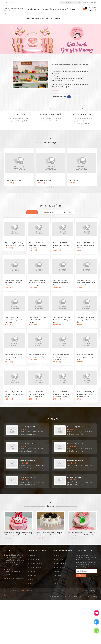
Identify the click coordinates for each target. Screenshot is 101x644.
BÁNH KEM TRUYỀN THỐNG (63, 9)
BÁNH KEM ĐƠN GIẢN (38, 19)
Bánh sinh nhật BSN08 (76, 482)
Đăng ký (94, 2)
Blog (50, 511)
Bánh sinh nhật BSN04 (76, 448)
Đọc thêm (55, 91)
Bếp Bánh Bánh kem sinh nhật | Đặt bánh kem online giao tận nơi (14, 11)
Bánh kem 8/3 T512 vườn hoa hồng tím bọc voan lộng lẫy (86, 322)
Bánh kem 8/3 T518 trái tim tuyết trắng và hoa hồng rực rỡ (14, 396)
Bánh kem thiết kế (35, 573)
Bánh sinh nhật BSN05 (28, 465)
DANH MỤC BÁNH (50, 206)
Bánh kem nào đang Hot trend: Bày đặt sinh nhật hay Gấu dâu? (18, 539)
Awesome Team (24, 596)
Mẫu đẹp (67, 212)
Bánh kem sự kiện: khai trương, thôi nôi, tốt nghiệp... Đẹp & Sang (50, 539)
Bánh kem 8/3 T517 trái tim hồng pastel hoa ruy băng (86, 359)
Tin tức (32, 585)
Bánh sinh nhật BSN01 (15, 180)
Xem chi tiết (8, 544)
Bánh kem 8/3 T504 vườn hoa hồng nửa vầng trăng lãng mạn (86, 245)
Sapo (6, 601)
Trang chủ (33, 561)
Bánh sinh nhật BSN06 (76, 465)
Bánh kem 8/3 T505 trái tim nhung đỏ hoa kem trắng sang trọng (15, 282)
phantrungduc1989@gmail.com (16, 584)
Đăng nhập (86, 2)
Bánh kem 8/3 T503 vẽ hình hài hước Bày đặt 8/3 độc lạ (62, 245)
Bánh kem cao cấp (36, 565)
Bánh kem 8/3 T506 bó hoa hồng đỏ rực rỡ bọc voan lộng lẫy (38, 282)
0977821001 (15, 2)
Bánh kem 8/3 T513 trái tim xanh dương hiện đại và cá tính (15, 359)
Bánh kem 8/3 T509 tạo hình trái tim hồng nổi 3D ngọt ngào (15, 322)
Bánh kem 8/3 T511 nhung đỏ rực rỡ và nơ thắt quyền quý (61, 322)
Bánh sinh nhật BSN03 (77, 180)
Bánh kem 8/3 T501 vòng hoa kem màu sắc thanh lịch (14, 245)
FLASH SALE (57, 19)
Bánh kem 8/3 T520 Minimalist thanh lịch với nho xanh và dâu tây (62, 396)
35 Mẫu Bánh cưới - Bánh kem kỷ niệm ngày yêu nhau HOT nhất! (81, 539)
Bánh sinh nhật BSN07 (28, 482)
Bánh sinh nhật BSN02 (46, 180)
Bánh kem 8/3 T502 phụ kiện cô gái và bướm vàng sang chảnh (38, 245)
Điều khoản (33, 581)
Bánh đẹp (51, 142)
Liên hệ (32, 589)
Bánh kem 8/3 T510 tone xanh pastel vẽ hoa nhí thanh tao (38, 322)
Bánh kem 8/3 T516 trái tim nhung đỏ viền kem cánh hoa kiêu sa (62, 359)
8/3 (32, 212)
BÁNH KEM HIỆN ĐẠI (38, 9)
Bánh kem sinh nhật (36, 569)
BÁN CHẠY (49, 212)
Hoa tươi (32, 577)
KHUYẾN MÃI (50, 424)
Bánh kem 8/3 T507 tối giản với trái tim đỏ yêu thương (62, 282)
